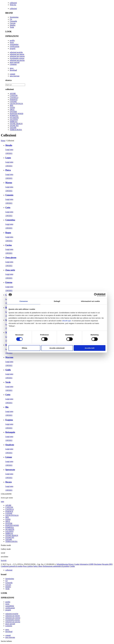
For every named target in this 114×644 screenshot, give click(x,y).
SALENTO (14, 120)
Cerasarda (13, 21)
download (13, 70)
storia (12, 42)
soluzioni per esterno (17, 56)
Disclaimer (98, 564)
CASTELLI (14, 98)
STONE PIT (14, 126)
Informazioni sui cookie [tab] (90, 301)
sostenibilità (14, 44)
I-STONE (13, 102)
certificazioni (14, 46)
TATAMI (13, 128)
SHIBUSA (14, 122)
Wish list (13, 5)
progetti (13, 49)
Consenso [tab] (24, 301)
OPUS (12, 110)
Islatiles (13, 25)
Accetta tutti (90, 348)
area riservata (15, 76)
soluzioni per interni (17, 54)
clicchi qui (67, 321)
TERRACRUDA (16, 130)
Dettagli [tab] (57, 301)
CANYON (14, 96)
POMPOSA (14, 116)
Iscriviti (4, 560)
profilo (12, 40)
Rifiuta (24, 348)
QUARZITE (14, 118)
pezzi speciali (15, 62)
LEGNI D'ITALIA (16, 104)
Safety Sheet (38, 566)
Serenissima (14, 17)
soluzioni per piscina (17, 60)
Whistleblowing (62, 564)
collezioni (13, 3)
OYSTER (13, 112)
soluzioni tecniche (16, 52)
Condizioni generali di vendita (12, 566)
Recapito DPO (107, 564)
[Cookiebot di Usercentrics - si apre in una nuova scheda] (96, 295)
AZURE (13, 93)
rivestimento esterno (17, 58)
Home (3, 141)
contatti (12, 74)
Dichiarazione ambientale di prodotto (56, 566)
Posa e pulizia (28, 566)
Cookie (77, 564)
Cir (11, 19)
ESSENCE (14, 100)
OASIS (12, 108)
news (12, 68)
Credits (72, 566)
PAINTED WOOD (16, 114)
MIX (12, 106)
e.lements (13, 64)
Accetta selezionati (57, 348)
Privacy (71, 564)
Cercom (13, 23)
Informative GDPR (87, 564)
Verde (12, 27)
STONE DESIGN (16, 124)
